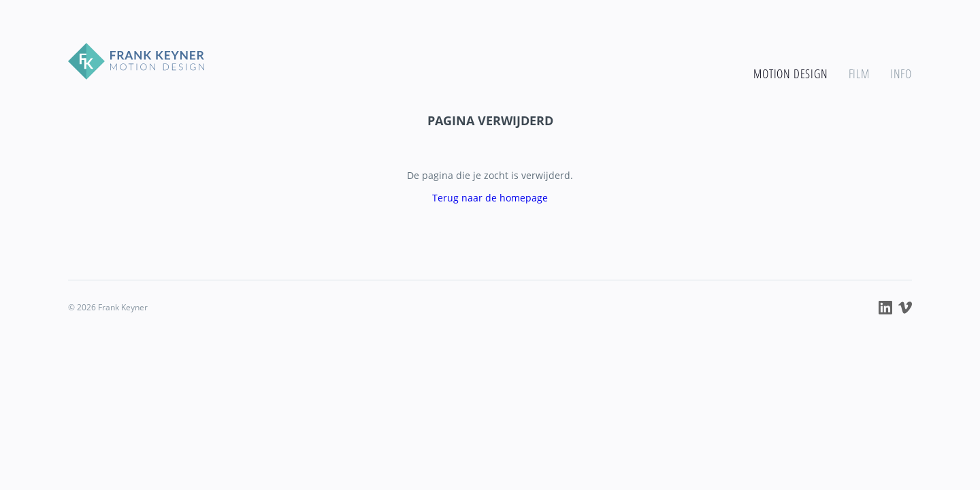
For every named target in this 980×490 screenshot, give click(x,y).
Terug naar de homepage (490, 198)
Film (859, 73)
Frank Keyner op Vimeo (905, 308)
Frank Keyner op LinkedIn (885, 308)
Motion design (790, 73)
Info (901, 73)
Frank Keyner (136, 61)
